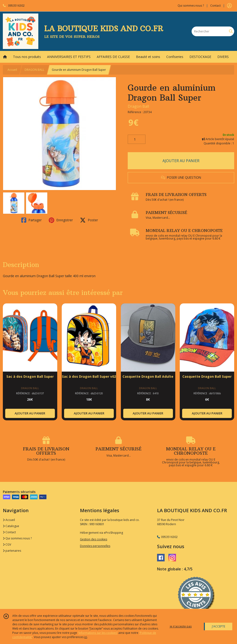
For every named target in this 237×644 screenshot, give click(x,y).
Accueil (12, 70)
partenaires (12, 551)
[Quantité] (137, 139)
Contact (215, 6)
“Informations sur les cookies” (98, 633)
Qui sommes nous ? (17, 538)
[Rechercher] (231, 31)
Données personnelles (95, 546)
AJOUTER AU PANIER (181, 161)
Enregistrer (61, 220)
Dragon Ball (138, 106)
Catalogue (11, 526)
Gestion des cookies (94, 539)
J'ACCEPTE (219, 626)
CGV (7, 544)
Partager (31, 220)
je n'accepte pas (181, 626)
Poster (89, 220)
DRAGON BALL (34, 70)
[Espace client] (229, 6)
